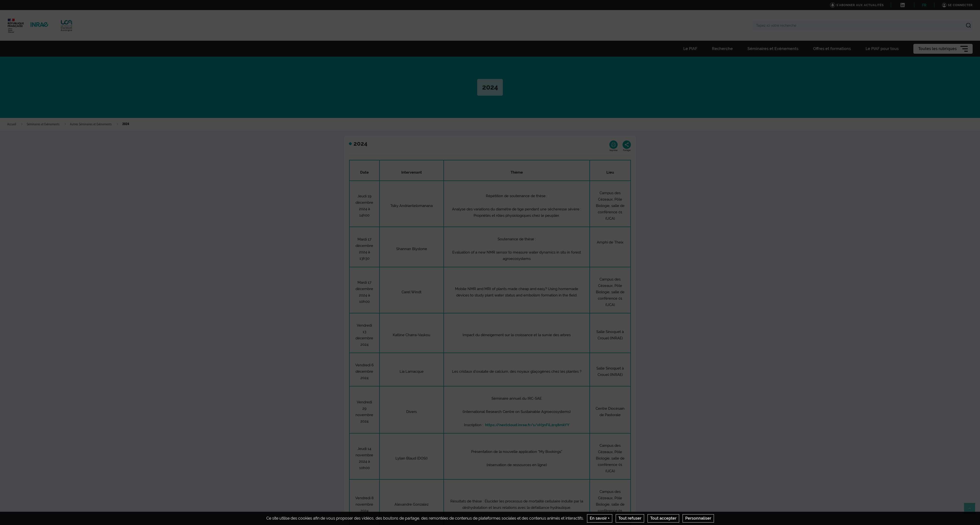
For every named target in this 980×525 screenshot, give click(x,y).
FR (924, 5)
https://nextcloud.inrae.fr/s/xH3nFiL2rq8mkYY (527, 425)
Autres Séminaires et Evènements (91, 124)
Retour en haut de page (972, 511)
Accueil (12, 124)
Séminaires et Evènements (43, 124)
